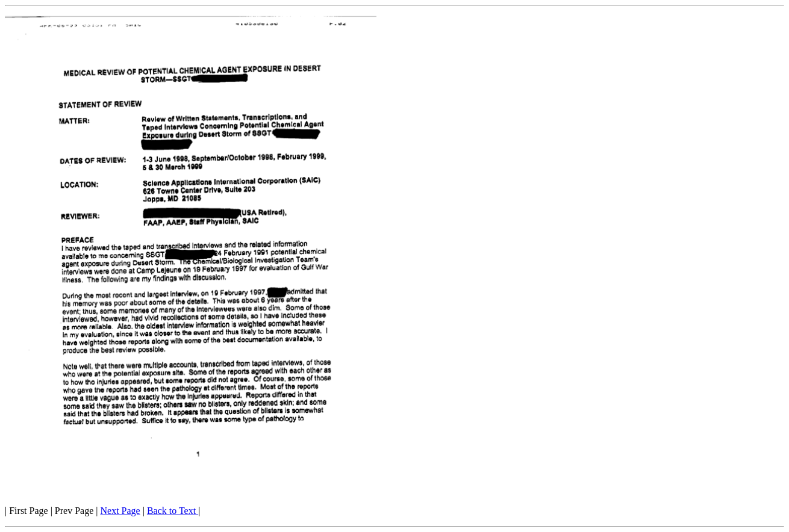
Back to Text (173, 511)
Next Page (120, 511)
